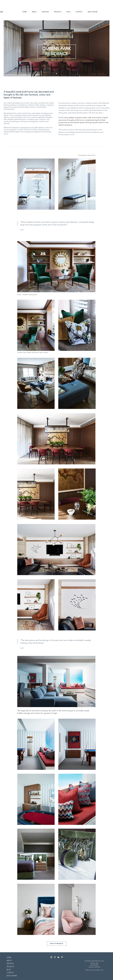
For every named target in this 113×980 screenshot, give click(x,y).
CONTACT (10, 973)
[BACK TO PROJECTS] (57, 944)
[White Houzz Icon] (58, 957)
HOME (9, 957)
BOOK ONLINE (11, 976)
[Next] (106, 48)
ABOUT (9, 960)
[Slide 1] (57, 74)
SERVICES (10, 964)
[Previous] (7, 48)
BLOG (9, 970)
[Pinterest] (62, 957)
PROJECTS (10, 967)
